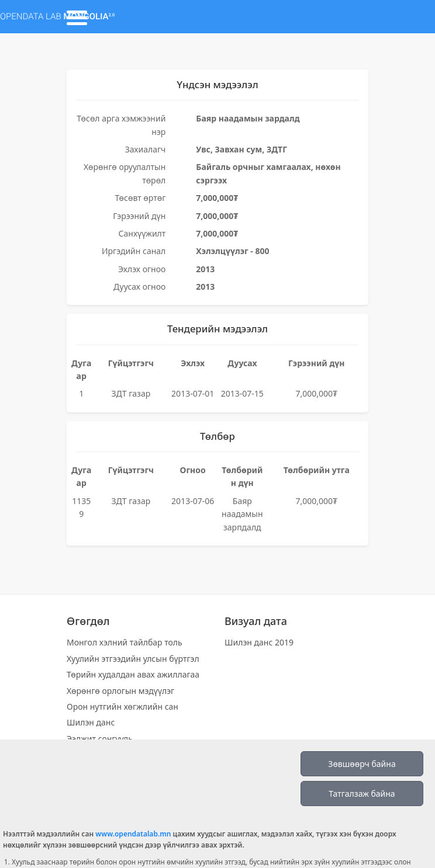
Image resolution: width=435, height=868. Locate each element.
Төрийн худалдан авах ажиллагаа (133, 674)
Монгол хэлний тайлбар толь (125, 642)
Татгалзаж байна (362, 794)
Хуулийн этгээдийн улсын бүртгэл (133, 659)
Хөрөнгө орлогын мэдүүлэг (120, 691)
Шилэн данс (91, 722)
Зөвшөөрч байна (362, 764)
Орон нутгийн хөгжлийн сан (122, 706)
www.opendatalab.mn (133, 834)
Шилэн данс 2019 (259, 642)
